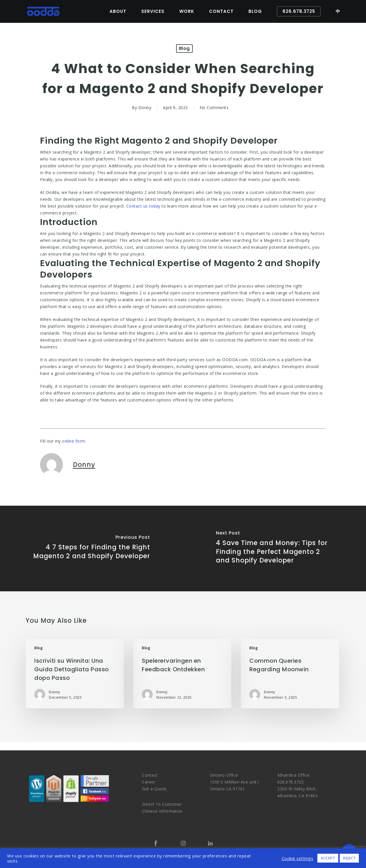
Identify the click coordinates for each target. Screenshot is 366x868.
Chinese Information (162, 811)
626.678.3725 (291, 782)
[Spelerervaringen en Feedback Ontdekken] (182, 674)
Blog (184, 48)
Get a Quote (154, 789)
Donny (145, 108)
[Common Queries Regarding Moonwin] (290, 674)
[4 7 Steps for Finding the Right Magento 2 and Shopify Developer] (91, 548)
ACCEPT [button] (328, 858)
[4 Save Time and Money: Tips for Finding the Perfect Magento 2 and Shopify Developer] (274, 548)
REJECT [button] (349, 858)
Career (149, 782)
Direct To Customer (162, 804)
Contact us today (143, 206)
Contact (150, 775)
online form (74, 441)
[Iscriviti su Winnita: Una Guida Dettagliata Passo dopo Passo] (75, 674)
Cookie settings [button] (298, 858)
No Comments (214, 108)
